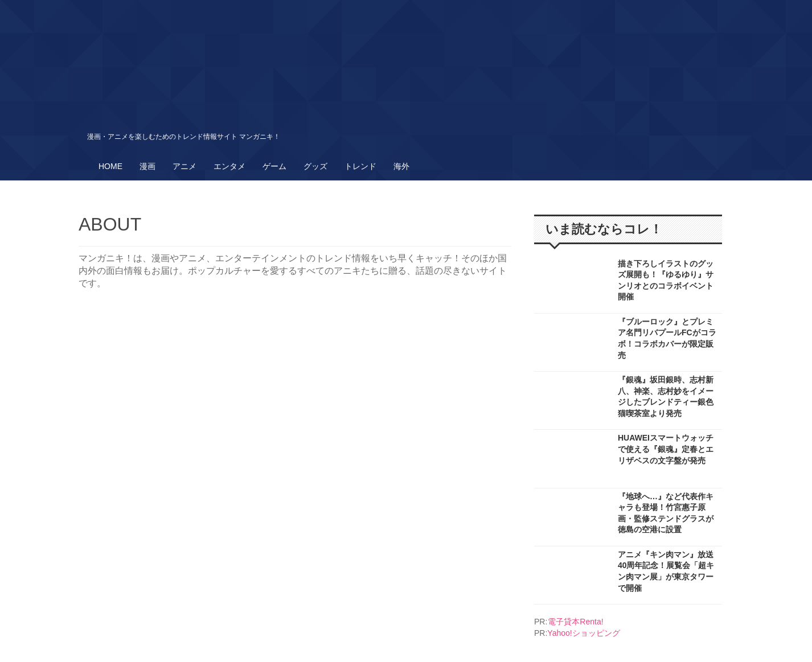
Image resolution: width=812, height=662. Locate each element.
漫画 (147, 166)
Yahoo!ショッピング (583, 633)
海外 (401, 166)
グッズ (315, 166)
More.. (628, 284)
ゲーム (274, 166)
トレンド (360, 166)
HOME (110, 166)
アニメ (184, 166)
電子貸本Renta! (575, 622)
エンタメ (229, 166)
